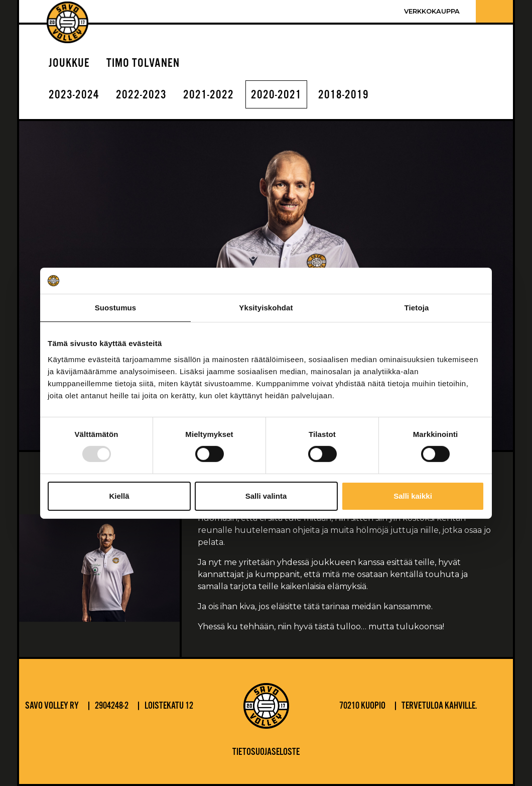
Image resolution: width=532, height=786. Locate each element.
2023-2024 (74, 95)
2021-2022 (209, 95)
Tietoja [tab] (417, 308)
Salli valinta (266, 496)
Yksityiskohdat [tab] (266, 308)
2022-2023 (141, 95)
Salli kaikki (413, 496)
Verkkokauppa (432, 11)
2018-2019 (344, 95)
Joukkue (69, 64)
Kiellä (119, 496)
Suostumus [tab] (116, 308)
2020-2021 (276, 95)
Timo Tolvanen (143, 64)
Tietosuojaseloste (266, 752)
